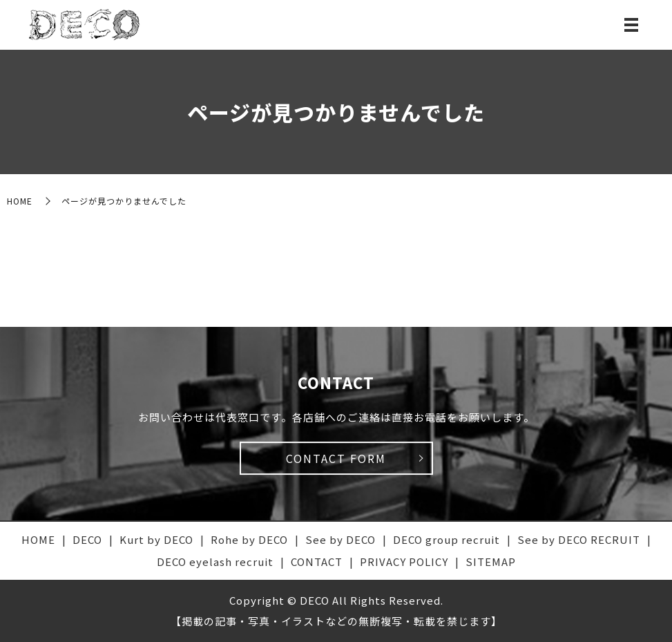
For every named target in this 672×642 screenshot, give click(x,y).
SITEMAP (491, 561)
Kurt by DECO (156, 539)
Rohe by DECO (249, 539)
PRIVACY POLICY (404, 561)
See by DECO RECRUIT (579, 539)
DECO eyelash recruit (215, 561)
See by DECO (340, 539)
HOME (20, 201)
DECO (87, 539)
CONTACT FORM (336, 458)
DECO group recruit (447, 539)
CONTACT (317, 561)
